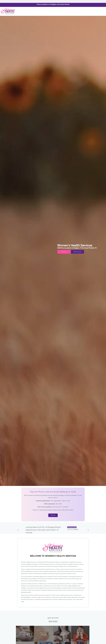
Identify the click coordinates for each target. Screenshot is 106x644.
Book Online (78, 252)
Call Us (64, 252)
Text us (53, 515)
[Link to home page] (8, 11)
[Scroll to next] (88, 530)
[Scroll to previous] (18, 530)
